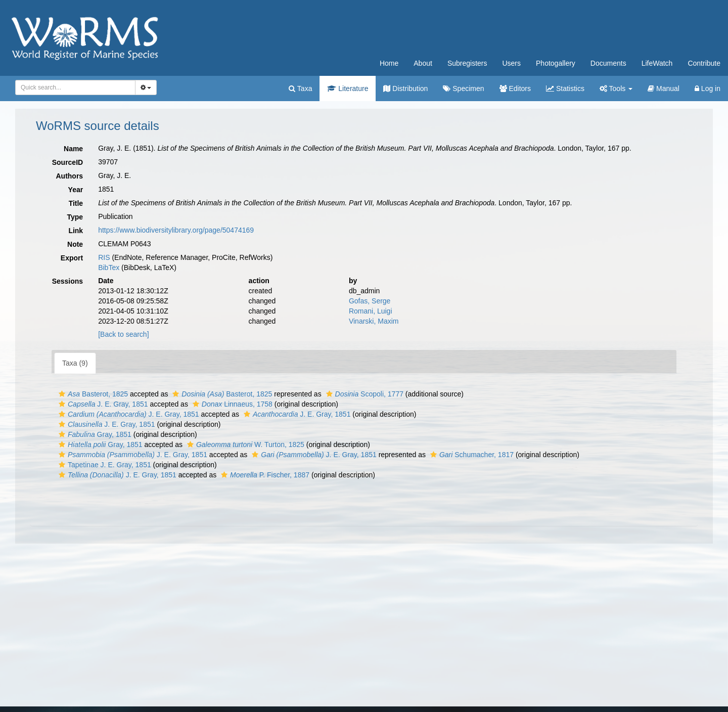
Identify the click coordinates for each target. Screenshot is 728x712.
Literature (348, 88)
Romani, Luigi (371, 311)
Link (76, 231)
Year (76, 190)
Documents (608, 63)
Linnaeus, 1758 (231, 404)
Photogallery (556, 63)
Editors (515, 88)
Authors (69, 176)
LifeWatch (657, 63)
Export (72, 258)
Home (389, 63)
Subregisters (467, 63)
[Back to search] (123, 334)
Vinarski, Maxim (374, 321)
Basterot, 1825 (92, 394)
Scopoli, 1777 (363, 394)
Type (75, 217)
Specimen (463, 88)
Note (75, 244)
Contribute (704, 63)
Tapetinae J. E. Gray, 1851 (104, 465)
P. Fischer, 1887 (264, 475)
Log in (708, 88)
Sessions (67, 281)
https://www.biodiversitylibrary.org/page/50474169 (176, 230)
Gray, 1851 (94, 434)
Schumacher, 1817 (471, 455)
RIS (104, 257)
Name (73, 149)
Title (76, 203)
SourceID (67, 162)
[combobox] (75, 87)
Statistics (565, 88)
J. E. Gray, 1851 (102, 404)
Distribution (405, 88)
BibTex (109, 268)
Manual (664, 88)
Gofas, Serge (370, 301)
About (423, 63)
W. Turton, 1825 (244, 444)
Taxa (300, 88)
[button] (62, 394)
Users (511, 63)
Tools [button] (616, 88)
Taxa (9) (75, 363)
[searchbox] (74, 87)
